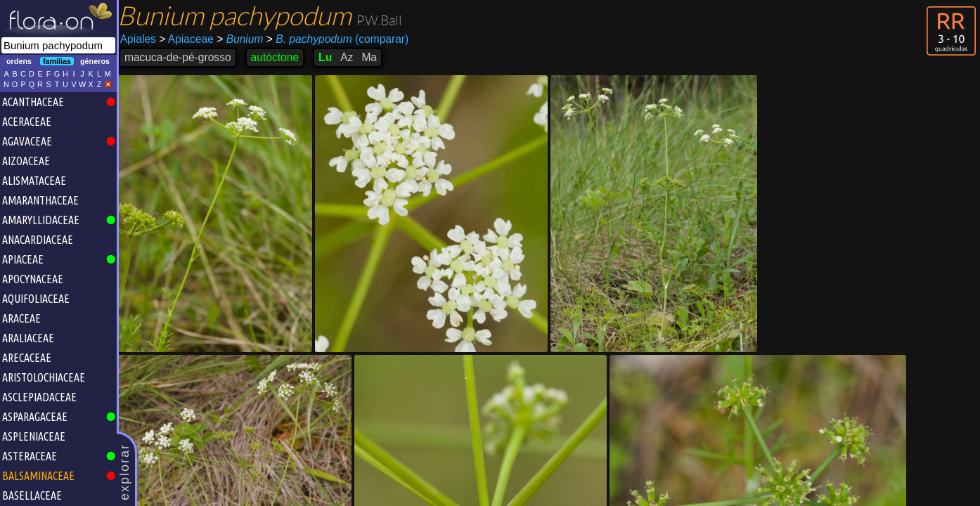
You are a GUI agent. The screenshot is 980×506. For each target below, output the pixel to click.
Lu (329, 57)
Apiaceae (190, 39)
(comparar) (341, 39)
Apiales (142, 39)
